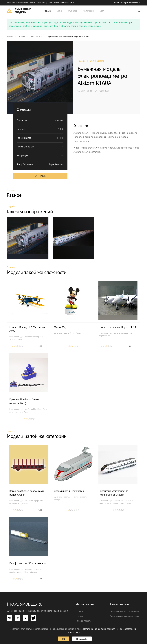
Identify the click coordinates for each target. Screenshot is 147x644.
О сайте (79, 611)
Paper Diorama (56, 164)
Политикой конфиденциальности (100, 629)
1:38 (40, 510)
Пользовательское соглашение (124, 611)
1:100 (129, 346)
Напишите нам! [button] (67, 3)
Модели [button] (47, 11)
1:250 (40, 579)
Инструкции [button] (88, 11)
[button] (139, 11)
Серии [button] (59, 11)
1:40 (40, 346)
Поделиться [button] (102, 91)
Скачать (40, 176)
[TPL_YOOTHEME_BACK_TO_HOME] (19, 11)
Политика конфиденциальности (125, 616)
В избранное (85, 91)
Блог (102, 11)
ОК (64, 639)
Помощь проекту (83, 621)
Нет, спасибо (82, 639)
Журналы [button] (72, 11)
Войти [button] (117, 3)
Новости (79, 616)
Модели (81, 61)
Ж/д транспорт (97, 61)
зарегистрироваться (132, 3)
